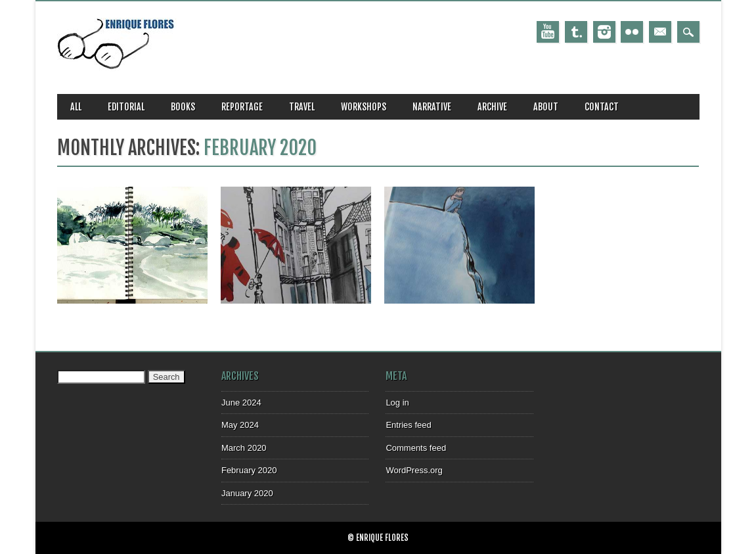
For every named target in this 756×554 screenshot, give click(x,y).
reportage (242, 107)
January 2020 (247, 493)
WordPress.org (414, 470)
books (183, 107)
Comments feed (416, 448)
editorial (126, 107)
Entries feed (408, 425)
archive (492, 107)
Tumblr (576, 32)
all (76, 107)
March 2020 (244, 448)
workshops (364, 107)
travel (302, 107)
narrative (432, 107)
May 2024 (240, 425)
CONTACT (602, 107)
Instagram (604, 32)
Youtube (548, 32)
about (546, 107)
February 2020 (249, 470)
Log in (397, 403)
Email (660, 32)
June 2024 (241, 403)
